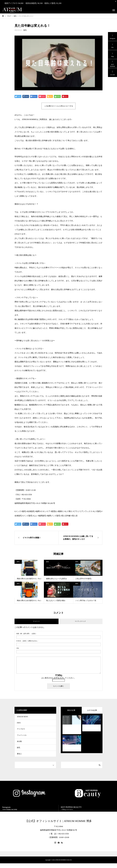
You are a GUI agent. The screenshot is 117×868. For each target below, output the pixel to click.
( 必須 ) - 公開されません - (27, 641)
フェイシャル (22, 738)
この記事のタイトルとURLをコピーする (58, 106)
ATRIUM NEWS (22, 717)
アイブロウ (21, 731)
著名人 (19, 758)
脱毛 (25, 30)
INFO (19, 724)
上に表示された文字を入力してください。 (58, 678)
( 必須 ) (26, 634)
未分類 (19, 744)
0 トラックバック (80, 621)
